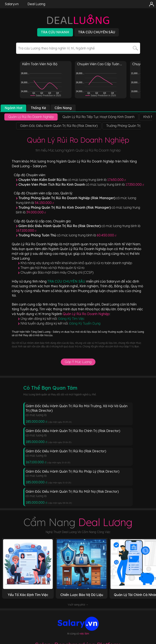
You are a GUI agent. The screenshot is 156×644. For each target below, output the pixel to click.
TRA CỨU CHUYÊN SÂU (67, 281)
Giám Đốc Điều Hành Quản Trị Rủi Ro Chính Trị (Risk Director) (73, 431)
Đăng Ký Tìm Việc (71, 319)
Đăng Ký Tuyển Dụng (85, 323)
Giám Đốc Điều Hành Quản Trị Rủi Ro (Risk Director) (66, 451)
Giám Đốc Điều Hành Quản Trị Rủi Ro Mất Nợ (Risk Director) (72, 491)
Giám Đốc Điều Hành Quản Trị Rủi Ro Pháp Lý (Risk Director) (73, 471)
